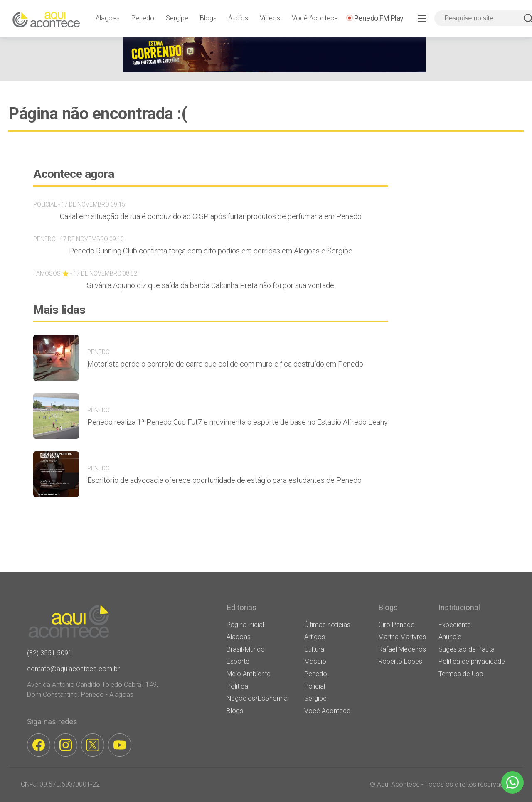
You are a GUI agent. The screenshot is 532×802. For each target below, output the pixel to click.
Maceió (315, 661)
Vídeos (270, 18)
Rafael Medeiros (402, 649)
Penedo (143, 18)
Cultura (314, 649)
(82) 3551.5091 (49, 653)
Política (237, 686)
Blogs (208, 18)
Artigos (315, 637)
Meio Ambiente (249, 674)
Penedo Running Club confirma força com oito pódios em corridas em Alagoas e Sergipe (211, 251)
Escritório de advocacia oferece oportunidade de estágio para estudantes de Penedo (224, 480)
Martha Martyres (402, 637)
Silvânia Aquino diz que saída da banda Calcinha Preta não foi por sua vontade (211, 285)
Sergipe (177, 18)
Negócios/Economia (257, 698)
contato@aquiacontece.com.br (73, 669)
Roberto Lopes (400, 661)
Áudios (238, 18)
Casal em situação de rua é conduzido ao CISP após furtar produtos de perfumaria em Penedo (211, 216)
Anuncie (450, 637)
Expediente (455, 625)
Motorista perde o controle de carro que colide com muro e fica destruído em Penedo (225, 364)
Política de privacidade (472, 661)
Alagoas (108, 18)
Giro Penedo (397, 625)
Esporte (238, 661)
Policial (315, 686)
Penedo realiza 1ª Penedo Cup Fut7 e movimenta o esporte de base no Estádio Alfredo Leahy (238, 422)
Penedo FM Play (379, 18)
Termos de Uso (461, 674)
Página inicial (245, 625)
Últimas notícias (327, 625)
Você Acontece (315, 18)
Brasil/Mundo (246, 649)
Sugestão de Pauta (467, 649)
